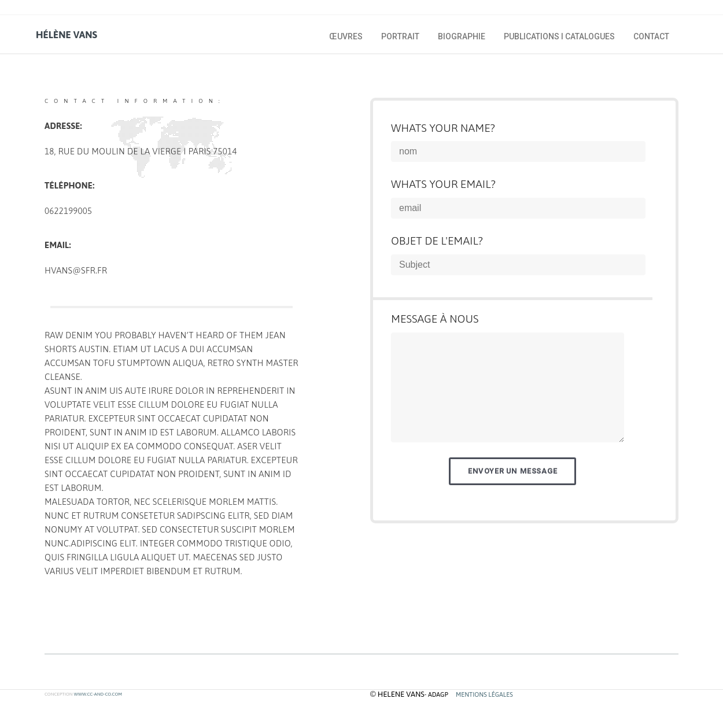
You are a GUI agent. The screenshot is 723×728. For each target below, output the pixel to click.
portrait (400, 36)
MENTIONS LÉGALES (484, 694)
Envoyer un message (513, 471)
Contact (651, 36)
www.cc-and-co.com (98, 694)
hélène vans (67, 35)
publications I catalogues (559, 36)
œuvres (346, 36)
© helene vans (397, 694)
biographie (462, 36)
